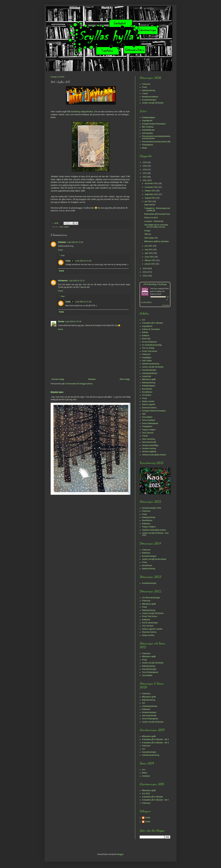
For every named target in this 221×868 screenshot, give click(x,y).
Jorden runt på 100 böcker (153, 103)
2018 (145, 276)
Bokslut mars (57, 392)
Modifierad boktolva (150, 97)
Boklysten (62, 242)
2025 (145, 166)
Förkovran (146, 84)
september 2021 (152, 194)
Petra (152, 289)
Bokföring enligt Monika (82, 112)
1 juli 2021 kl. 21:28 (83, 261)
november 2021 (152, 187)
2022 (145, 177)
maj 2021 (149, 250)
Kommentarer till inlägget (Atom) (79, 384)
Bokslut (145, 332)
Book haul (146, 339)
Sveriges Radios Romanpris (154, 124)
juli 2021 (149, 201)
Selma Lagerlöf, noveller (152, 629)
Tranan (145, 94)
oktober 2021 (150, 191)
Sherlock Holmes (149, 408)
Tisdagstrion (147, 426)
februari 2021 (150, 260)
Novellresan (147, 389)
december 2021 (152, 183)
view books (165, 305)
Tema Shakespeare (150, 423)
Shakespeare (147, 145)
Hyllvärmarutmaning (151, 364)
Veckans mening (149, 448)
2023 (145, 173)
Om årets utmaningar (151, 598)
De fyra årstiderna (149, 342)
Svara (60, 250)
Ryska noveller (148, 401)
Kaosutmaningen (149, 100)
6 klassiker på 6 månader (152, 323)
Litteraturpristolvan (150, 373)
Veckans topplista (149, 452)
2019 (145, 272)
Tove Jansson (148, 433)
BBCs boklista (148, 127)
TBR (144, 414)
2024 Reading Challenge (155, 284)
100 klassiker (147, 133)
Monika (61, 322)
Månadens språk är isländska (156, 241)
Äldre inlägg (125, 379)
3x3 (143, 320)
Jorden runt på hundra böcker (154, 559)
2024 (145, 170)
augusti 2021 (150, 198)
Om (144, 770)
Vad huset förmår (149, 442)
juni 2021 (149, 246)
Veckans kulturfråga (150, 445)
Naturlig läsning (149, 90)
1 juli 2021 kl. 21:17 (77, 281)
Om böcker (147, 395)
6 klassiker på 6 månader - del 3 (155, 739)
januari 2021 (150, 264)
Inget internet (150, 205)
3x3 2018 (146, 794)
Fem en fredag (148, 348)
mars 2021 (149, 257)
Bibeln (145, 148)
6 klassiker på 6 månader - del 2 (155, 800)
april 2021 (149, 253)
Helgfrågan (147, 358)
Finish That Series (149, 351)
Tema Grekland (148, 420)
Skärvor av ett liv (151, 218)
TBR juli (148, 234)
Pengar (147, 231)
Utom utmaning (148, 439)
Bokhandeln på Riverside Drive (157, 214)
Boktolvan (146, 524)
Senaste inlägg (58, 379)
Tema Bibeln (147, 417)
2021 (145, 180)
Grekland (146, 776)
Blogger (120, 854)
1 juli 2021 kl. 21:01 (75, 242)
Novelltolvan (147, 392)
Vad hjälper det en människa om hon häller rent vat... (156, 226)
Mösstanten (63, 281)
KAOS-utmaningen (150, 623)
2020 (145, 269)
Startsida (92, 379)
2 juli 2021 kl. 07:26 (73, 322)
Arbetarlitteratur (148, 130)
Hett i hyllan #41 (151, 238)
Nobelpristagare (149, 117)
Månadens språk (149, 379)
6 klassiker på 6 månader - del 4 (155, 743)
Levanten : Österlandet (154, 221)
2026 (145, 162)
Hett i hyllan (64, 227)
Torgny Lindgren (149, 430)
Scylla (68, 261)
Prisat (144, 87)
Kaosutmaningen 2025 (152, 508)
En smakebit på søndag (152, 345)
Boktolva (146, 336)
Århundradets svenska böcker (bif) (156, 142)
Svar (63, 255)
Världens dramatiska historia (154, 455)
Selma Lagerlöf (148, 404)
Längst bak (146, 376)
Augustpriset (147, 121)
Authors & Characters (151, 329)
